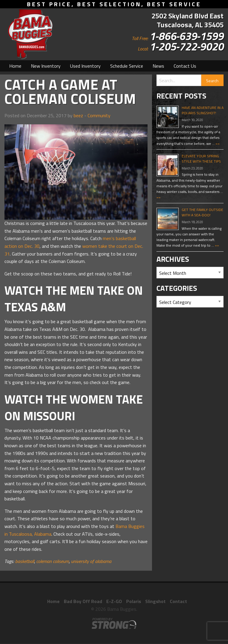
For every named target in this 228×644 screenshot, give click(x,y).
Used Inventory (85, 66)
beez (78, 115)
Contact (178, 601)
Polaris (134, 601)
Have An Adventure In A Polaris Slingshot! (203, 110)
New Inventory (46, 66)
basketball (25, 561)
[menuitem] (15, 66)
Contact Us (185, 66)
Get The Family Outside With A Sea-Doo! (202, 212)
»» (217, 143)
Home (15, 66)
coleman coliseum (53, 561)
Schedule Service (127, 66)
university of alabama (91, 561)
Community (99, 115)
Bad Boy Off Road (83, 601)
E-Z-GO (114, 601)
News (158, 66)
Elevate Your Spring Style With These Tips (201, 159)
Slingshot (155, 601)
